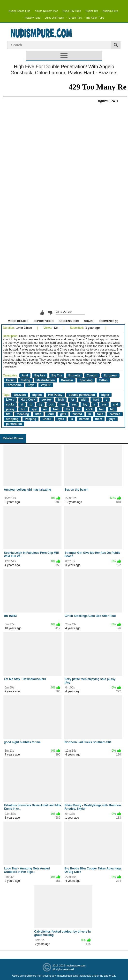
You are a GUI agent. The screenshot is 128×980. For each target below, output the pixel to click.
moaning (23, 414)
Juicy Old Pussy (54, 18)
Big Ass (40, 375)
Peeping (31, 419)
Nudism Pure (110, 11)
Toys (31, 385)
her (102, 409)
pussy (10, 409)
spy (34, 409)
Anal (25, 375)
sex (74, 404)
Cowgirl (92, 375)
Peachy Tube (33, 18)
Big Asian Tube (95, 18)
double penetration (82, 395)
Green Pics (75, 18)
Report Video (43, 321)
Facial (10, 380)
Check (47, 419)
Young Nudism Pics (47, 11)
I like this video (42, 313)
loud (51, 414)
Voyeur (46, 385)
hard (96, 400)
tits (8, 414)
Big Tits (57, 375)
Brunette (74, 375)
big (112, 409)
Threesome (14, 385)
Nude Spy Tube (72, 11)
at (22, 404)
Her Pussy (55, 395)
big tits (37, 395)
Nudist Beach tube (20, 11)
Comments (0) (109, 321)
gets (63, 414)
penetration (14, 424)
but (23, 409)
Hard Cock (28, 400)
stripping (12, 419)
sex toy (47, 400)
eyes (61, 419)
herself (84, 419)
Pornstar (67, 380)
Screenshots (69, 321)
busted (77, 414)
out (51, 404)
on (45, 409)
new (63, 404)
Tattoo (103, 380)
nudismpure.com (76, 965)
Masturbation (46, 380)
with (83, 400)
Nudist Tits (92, 11)
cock (89, 409)
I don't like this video (50, 313)
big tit (105, 395)
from (56, 409)
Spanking (86, 380)
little (38, 414)
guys (112, 419)
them (99, 419)
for (72, 400)
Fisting (25, 380)
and (116, 404)
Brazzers (20, 395)
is (72, 419)
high (61, 400)
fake (100, 414)
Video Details (18, 321)
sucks (10, 404)
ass (104, 404)
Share (89, 321)
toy (85, 404)
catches (115, 414)
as (78, 409)
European (110, 375)
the (68, 409)
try (41, 404)
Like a (10, 400)
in (90, 414)
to (31, 404)
